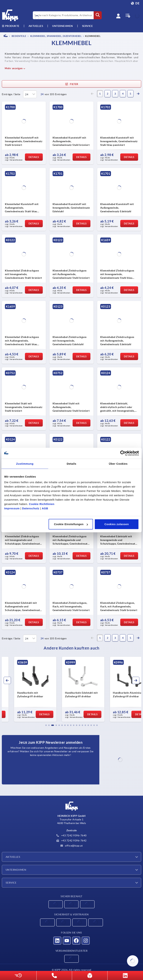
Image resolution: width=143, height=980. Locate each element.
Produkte (11, 26)
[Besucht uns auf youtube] (67, 941)
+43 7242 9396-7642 (71, 841)
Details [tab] (72, 463)
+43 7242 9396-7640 (71, 835)
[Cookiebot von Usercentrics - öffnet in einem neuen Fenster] (123, 453)
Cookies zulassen (117, 524)
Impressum (12, 508)
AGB (45, 508)
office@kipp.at (72, 846)
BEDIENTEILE (19, 36)
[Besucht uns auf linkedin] (57, 941)
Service (11, 883)
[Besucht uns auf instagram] (86, 941)
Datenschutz (31, 508)
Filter (71, 84)
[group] (24, 689)
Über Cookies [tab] (118, 463)
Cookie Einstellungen (71, 524)
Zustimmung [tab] (25, 463)
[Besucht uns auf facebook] (76, 941)
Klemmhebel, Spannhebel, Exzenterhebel (56, 36)
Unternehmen (63, 26)
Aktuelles (13, 857)
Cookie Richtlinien (42, 504)
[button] (46, 725)
